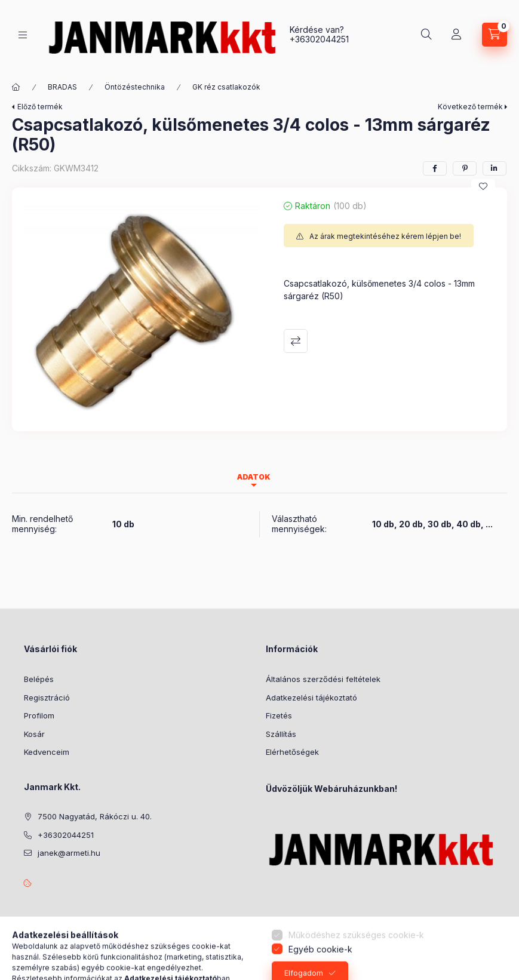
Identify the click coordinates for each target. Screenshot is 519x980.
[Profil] (456, 35)
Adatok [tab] (254, 477)
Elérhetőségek (292, 752)
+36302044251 (319, 39)
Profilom (39, 715)
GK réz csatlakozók (226, 87)
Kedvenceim (47, 752)
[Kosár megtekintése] (495, 35)
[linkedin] (495, 168)
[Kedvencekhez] (483, 186)
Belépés (39, 679)
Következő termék (470, 107)
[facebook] (435, 168)
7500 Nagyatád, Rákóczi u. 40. (95, 816)
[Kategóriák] (23, 35)
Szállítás (281, 734)
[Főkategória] (16, 87)
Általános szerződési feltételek (323, 679)
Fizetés (279, 715)
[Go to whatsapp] (490, 945)
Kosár (34, 734)
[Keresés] (426, 35)
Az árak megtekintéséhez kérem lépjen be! (385, 236)
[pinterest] (465, 168)
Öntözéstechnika (135, 87)
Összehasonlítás (296, 341)
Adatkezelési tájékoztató (311, 698)
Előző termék (40, 107)
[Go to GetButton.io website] (490, 968)
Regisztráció (47, 698)
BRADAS (62, 87)
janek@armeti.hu (69, 853)
